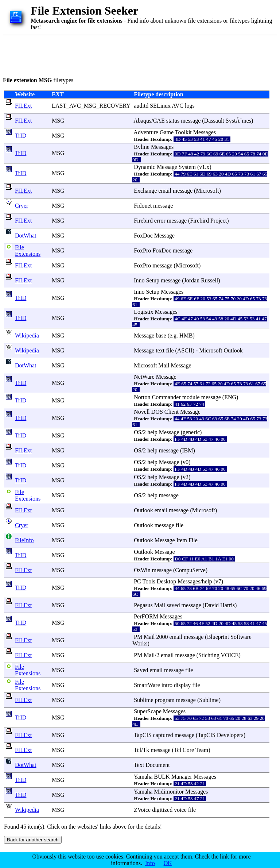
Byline (142, 147)
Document (158, 765)
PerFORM (146, 616)
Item (182, 540)
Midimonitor (169, 792)
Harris (227, 605)
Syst (231, 121)
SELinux (160, 106)
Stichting (209, 655)
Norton (142, 397)
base (161, 335)
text (160, 350)
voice (180, 810)
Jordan (192, 280)
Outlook (233, 350)
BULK (162, 777)
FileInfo (24, 540)
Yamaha (143, 777)
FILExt (23, 106)
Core (188, 750)
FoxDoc (143, 236)
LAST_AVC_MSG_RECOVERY (91, 106)
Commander (166, 397)
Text (139, 765)
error (160, 221)
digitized (162, 810)
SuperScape (148, 711)
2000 (162, 637)
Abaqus (142, 121)
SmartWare (147, 685)
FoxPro (142, 250)
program (165, 700)
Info (150, 863)
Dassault (214, 121)
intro (167, 685)
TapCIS (143, 735)
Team (202, 750)
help (152, 432)
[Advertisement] (136, 55)
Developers (230, 735)
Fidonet (143, 206)
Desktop (166, 581)
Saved (141, 670)
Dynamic (145, 167)
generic (191, 432)
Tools (149, 581)
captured (163, 735)
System (187, 167)
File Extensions (28, 250)
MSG (58, 121)
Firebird (143, 221)
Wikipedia (27, 335)
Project (219, 221)
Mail (164, 365)
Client (172, 412)
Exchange (145, 191)
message (191, 121)
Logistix (143, 312)
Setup (153, 280)
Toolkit (183, 132)
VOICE (230, 655)
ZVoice (142, 810)
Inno (139, 280)
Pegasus (143, 605)
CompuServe (190, 570)
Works (140, 643)
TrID (21, 136)
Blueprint (218, 637)
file (170, 350)
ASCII (185, 350)
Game (167, 132)
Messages (205, 132)
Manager (182, 777)
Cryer (22, 206)
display (182, 685)
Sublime (143, 700)
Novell (142, 412)
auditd (141, 106)
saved (173, 605)
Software (241, 637)
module (191, 397)
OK (168, 863)
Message (167, 167)
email (165, 191)
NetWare (144, 377)
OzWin (142, 570)
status (173, 121)
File (193, 540)
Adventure (146, 132)
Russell (209, 280)
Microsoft (207, 191)
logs (190, 106)
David (212, 605)
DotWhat (26, 236)
